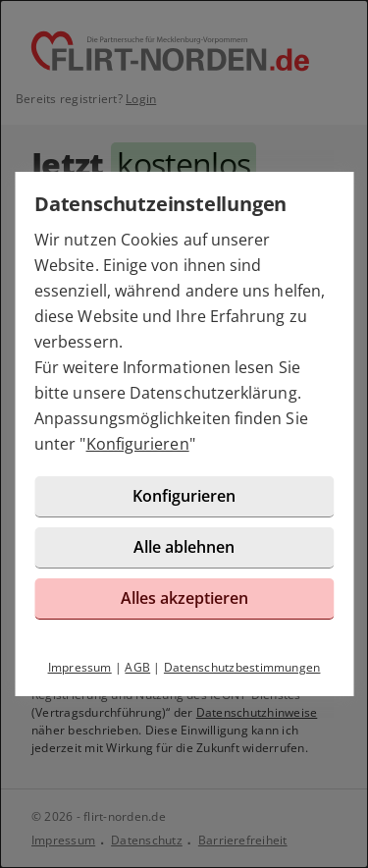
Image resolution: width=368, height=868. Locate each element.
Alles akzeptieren (184, 598)
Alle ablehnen (184, 547)
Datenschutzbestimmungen (242, 667)
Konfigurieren (138, 444)
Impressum (80, 667)
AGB (137, 667)
